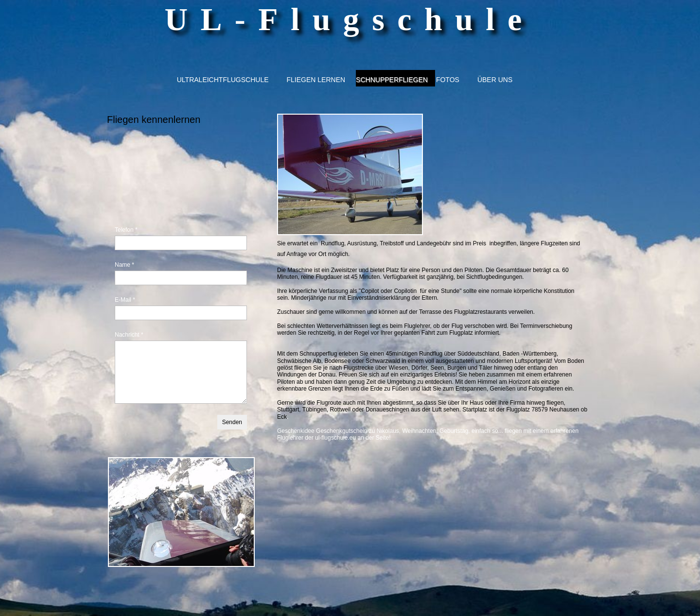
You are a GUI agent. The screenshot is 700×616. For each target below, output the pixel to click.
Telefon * (126, 230)
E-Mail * (125, 300)
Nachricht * (129, 335)
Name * (124, 265)
